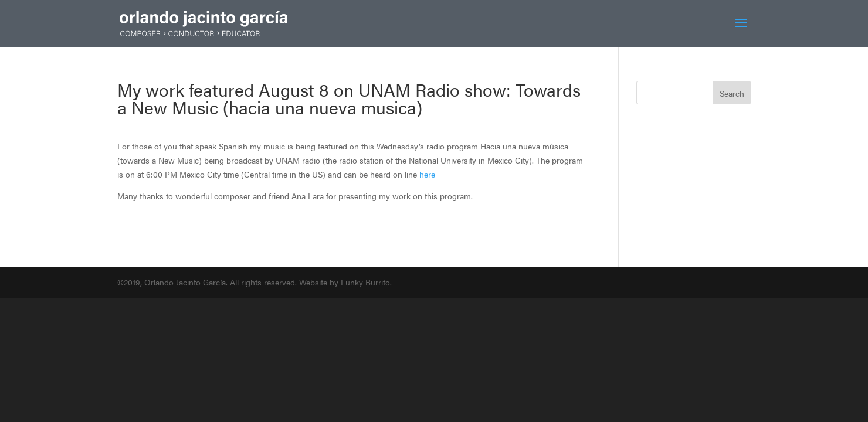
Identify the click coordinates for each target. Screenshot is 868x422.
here (427, 174)
